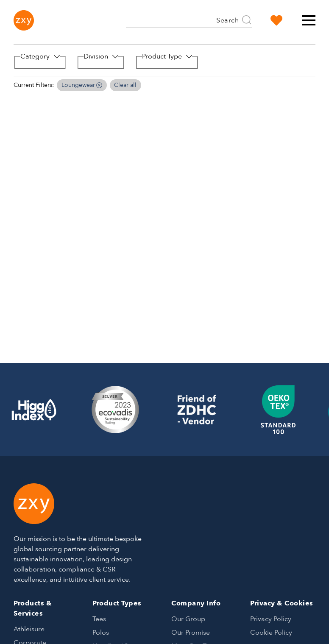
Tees (99, 619)
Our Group (188, 619)
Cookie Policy (271, 633)
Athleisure (29, 629)
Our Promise (191, 633)
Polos (101, 633)
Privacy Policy (271, 619)
